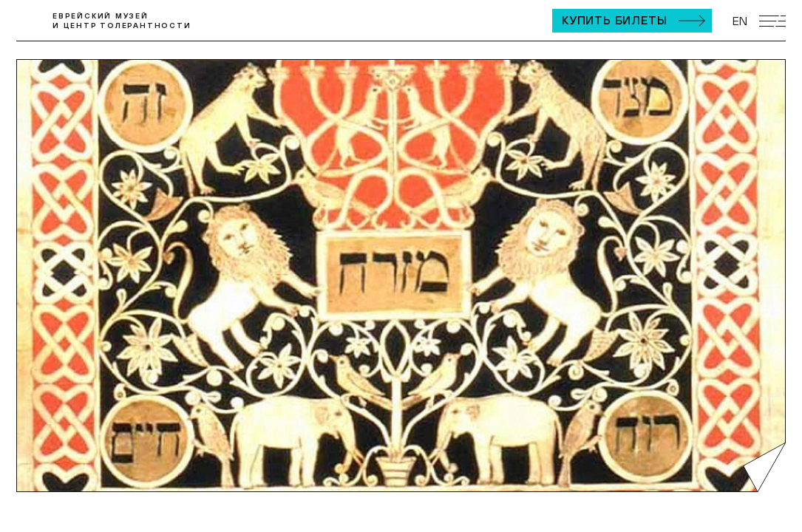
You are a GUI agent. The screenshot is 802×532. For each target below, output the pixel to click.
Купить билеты (614, 20)
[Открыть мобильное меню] (772, 21)
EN (740, 21)
